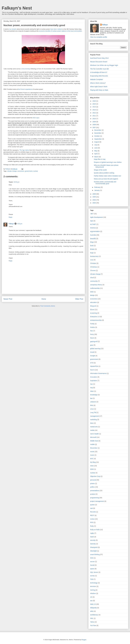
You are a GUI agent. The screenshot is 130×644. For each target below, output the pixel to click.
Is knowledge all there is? (99, 72)
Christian (93, 263)
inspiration (94, 381)
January (97, 190)
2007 (94, 128)
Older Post (79, 299)
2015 (94, 104)
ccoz (92, 260)
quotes (92, 505)
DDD (92, 292)
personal (93, 480)
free (91, 331)
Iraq (91, 388)
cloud (92, 278)
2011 (94, 116)
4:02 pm (20, 224)
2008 (94, 125)
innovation (94, 377)
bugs (92, 253)
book (92, 246)
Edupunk (93, 306)
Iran (91, 384)
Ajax (92, 221)
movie (92, 452)
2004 (94, 200)
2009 (94, 122)
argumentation (95, 231)
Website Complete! (97, 79)
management (95, 416)
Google (93, 356)
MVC (92, 459)
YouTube (93, 625)
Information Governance (98, 373)
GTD (92, 363)
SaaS (92, 537)
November (98, 133)
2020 (94, 101)
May (96, 151)
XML (92, 618)
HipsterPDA (94, 366)
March (97, 157)
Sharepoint (94, 547)
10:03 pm (16, 182)
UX (91, 597)
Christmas (94, 267)
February (97, 187)
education (93, 302)
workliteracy (94, 615)
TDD (92, 579)
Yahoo (92, 622)
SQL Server (94, 572)
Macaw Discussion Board (99, 62)
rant (91, 508)
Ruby (92, 526)
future (92, 338)
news (92, 466)
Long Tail (93, 412)
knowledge (94, 395)
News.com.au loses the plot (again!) (106, 179)
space (92, 569)
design (92, 295)
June (96, 148)
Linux (92, 409)
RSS (92, 522)
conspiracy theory (96, 285)
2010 (94, 119)
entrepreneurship (96, 320)
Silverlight (93, 551)
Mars (92, 423)
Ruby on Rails (95, 530)
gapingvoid (94, 341)
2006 (94, 194)
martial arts (94, 427)
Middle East (94, 441)
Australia (93, 235)
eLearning (93, 313)
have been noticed (56, 29)
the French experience (25, 89)
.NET (92, 214)
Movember (94, 448)
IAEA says (36, 118)
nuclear (36, 171)
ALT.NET (93, 224)
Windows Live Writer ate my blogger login (104, 65)
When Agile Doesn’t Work (99, 87)
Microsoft (93, 437)
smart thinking (95, 554)
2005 (94, 197)
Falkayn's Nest (17, 8)
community (94, 281)
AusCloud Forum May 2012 (99, 58)
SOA (92, 558)
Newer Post (8, 299)
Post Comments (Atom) (48, 306)
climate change (12, 171)
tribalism (93, 593)
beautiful (93, 239)
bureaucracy (94, 256)
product (93, 494)
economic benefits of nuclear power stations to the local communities (60, 31)
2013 (94, 110)
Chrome (93, 270)
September (98, 139)
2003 (94, 203)
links (92, 405)
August (97, 142)
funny (92, 334)
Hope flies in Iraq (100, 159)
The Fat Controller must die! (100, 69)
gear (92, 345)
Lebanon (93, 402)
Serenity (93, 544)
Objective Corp (95, 476)
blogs (92, 242)
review (92, 519)
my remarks (13, 29)
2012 (94, 113)
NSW (92, 469)
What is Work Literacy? (98, 83)
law (91, 398)
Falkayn (11, 224)
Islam (92, 391)
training (93, 590)
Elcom (92, 310)
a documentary (26, 69)
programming (95, 498)
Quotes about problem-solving (104, 173)
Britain (92, 249)
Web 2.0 (93, 604)
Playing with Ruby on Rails (99, 90)
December (98, 130)
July (96, 145)
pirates (92, 483)
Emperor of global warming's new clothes (108, 162)
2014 (94, 107)
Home (44, 299)
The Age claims (24, 150)
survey (92, 576)
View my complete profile (99, 37)
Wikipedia (93, 608)
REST (92, 515)
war (91, 601)
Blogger (84, 640)
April (96, 154)
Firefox (92, 327)
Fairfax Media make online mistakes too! (108, 176)
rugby (92, 533)
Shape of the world (100, 170)
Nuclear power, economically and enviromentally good (105, 183)
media (92, 430)
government (29, 171)
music (92, 455)
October (97, 136)
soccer (92, 562)
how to (92, 370)
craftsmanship (95, 288)
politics (92, 487)
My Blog (93, 462)
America (93, 228)
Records (93, 512)
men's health (94, 434)
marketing (93, 420)
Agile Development (97, 217)
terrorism (93, 586)
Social (92, 565)
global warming (95, 349)
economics (21, 171)
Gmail (92, 352)
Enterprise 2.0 (95, 317)
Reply (10, 217)
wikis (92, 611)
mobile (92, 444)
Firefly (92, 324)
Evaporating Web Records (99, 76)
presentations (95, 491)
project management (97, 501)
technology (94, 583)
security (93, 540)
